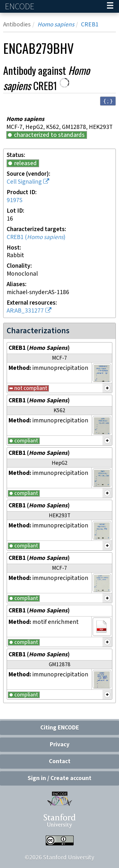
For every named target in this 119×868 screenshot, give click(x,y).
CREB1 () (36, 237)
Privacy (60, 745)
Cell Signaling (24, 182)
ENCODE (20, 7)
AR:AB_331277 (25, 311)
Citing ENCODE (60, 728)
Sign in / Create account (60, 778)
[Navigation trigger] (110, 6)
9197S (15, 200)
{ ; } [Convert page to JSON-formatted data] (108, 101)
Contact (60, 762)
